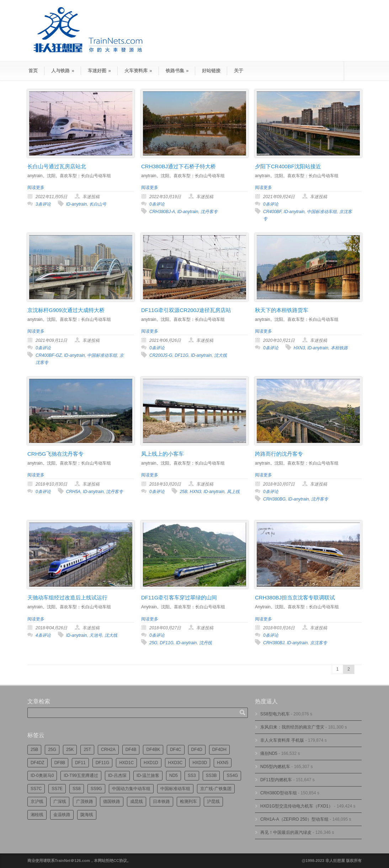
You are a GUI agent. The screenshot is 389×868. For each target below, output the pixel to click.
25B (184, 492)
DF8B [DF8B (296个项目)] (60, 763)
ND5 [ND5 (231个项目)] (174, 776)
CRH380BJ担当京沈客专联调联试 (295, 597)
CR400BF (272, 212)
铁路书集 (177, 71)
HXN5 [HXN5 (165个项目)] (223, 763)
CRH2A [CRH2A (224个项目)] (108, 750)
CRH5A (73, 492)
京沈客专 (319, 643)
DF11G (182, 355)
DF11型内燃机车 (276, 780)
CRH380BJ (274, 643)
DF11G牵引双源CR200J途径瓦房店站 (186, 310)
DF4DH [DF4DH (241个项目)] (219, 750)
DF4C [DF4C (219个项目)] (175, 750)
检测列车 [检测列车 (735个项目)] (188, 801)
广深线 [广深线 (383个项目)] (60, 801)
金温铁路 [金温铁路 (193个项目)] (62, 815)
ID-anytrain (77, 204)
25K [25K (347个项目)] (70, 750)
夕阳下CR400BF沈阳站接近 (288, 166)
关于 (239, 71)
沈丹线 (206, 643)
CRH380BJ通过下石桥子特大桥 (178, 166)
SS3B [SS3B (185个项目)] (211, 776)
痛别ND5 (269, 753)
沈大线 (220, 355)
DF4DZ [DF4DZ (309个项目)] (38, 763)
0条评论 (157, 204)
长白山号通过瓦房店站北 (57, 166)
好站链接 (211, 71)
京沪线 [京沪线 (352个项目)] (37, 801)
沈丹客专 (209, 212)
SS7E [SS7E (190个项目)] (57, 789)
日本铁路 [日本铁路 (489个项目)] (161, 801)
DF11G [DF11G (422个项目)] (103, 763)
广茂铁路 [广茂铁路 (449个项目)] (85, 801)
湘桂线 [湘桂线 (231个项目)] (37, 815)
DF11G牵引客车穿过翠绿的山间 (179, 597)
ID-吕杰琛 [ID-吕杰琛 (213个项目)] (117, 776)
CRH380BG (274, 499)
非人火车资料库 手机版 (282, 740)
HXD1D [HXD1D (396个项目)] (151, 763)
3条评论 (43, 204)
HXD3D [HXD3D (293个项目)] (200, 763)
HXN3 (299, 348)
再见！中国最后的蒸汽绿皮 (286, 832)
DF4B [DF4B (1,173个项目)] (131, 750)
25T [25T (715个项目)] (87, 750)
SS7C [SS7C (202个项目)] (36, 789)
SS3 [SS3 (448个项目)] (192, 776)
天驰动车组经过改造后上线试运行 (67, 597)
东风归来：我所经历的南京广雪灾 (292, 727)
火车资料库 (138, 71)
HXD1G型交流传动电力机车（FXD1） (297, 806)
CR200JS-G (161, 355)
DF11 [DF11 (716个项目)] (80, 763)
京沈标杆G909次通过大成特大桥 (66, 310)
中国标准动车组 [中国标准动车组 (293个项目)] (175, 789)
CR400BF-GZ (49, 355)
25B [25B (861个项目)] (34, 750)
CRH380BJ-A (162, 212)
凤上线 (233, 492)
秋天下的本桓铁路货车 (282, 310)
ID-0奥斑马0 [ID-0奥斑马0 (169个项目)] (42, 776)
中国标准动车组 (322, 212)
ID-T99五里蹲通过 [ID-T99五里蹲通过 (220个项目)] (81, 776)
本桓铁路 (339, 348)
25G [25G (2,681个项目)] (52, 750)
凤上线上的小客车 (162, 454)
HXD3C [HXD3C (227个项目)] (175, 763)
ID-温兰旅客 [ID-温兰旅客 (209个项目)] (148, 776)
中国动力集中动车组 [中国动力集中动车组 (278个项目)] (131, 789)
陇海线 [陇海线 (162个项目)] (87, 815)
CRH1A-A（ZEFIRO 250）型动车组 (294, 819)
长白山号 (98, 204)
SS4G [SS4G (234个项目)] (232, 776)
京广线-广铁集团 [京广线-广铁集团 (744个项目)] (216, 789)
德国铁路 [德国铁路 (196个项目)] (112, 801)
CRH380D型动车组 (279, 793)
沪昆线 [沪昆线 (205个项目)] (213, 801)
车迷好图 (99, 71)
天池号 (96, 635)
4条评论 (43, 635)
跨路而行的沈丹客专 (279, 454)
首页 (33, 71)
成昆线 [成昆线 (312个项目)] (137, 801)
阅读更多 (36, 187)
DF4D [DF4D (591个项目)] (197, 750)
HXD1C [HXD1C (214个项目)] (126, 763)
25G (153, 643)
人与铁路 (63, 71)
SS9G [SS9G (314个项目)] (96, 789)
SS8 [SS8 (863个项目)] (77, 789)
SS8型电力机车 (275, 714)
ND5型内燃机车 (275, 767)
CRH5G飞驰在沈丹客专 (55, 454)
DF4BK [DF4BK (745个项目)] (153, 750)
